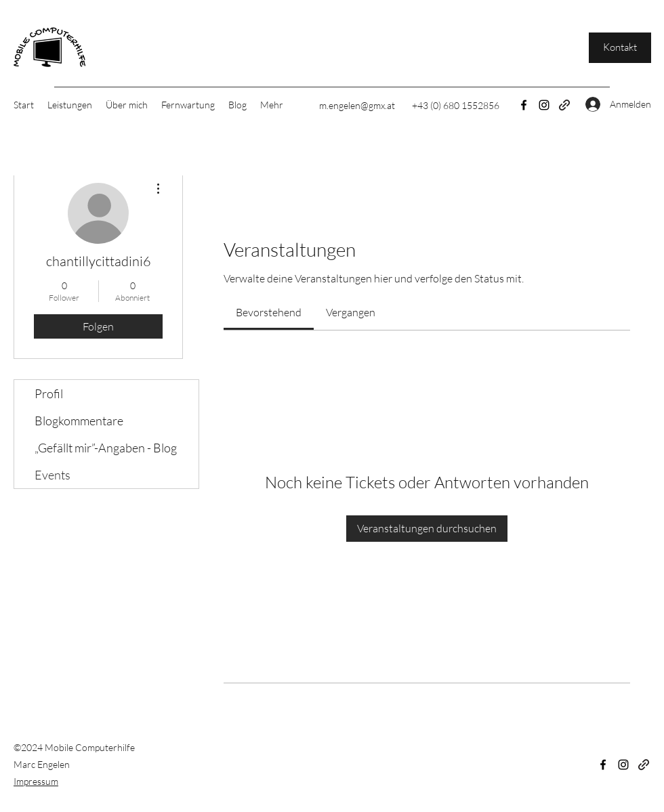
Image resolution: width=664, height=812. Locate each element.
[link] (269, 312)
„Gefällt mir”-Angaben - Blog (106, 448)
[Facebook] (524, 105)
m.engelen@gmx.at (357, 105)
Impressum (36, 781)
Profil (49, 393)
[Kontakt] (620, 48)
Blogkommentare (79, 421)
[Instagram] (544, 105)
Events (53, 475)
